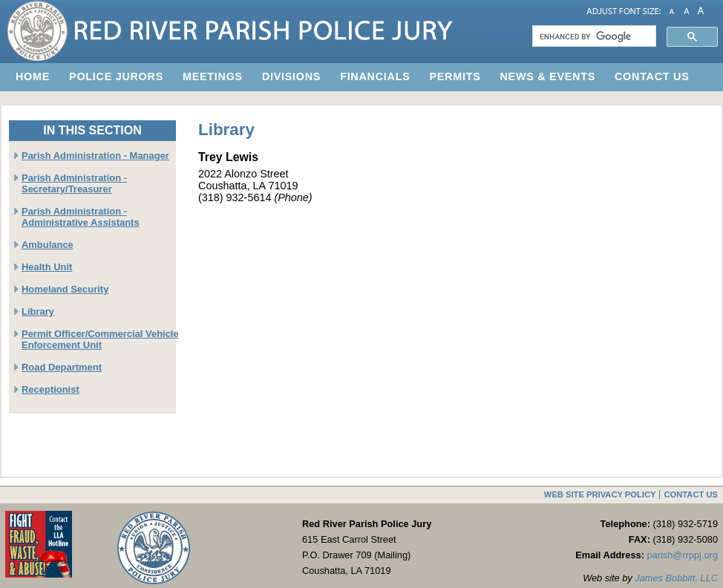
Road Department (62, 367)
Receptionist (50, 389)
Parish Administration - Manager (95, 156)
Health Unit (47, 267)
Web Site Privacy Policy (600, 494)
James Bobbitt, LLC (676, 578)
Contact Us (691, 494)
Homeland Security (65, 289)
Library (38, 311)
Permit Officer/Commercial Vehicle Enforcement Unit (100, 339)
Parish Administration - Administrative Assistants (81, 217)
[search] (593, 36)
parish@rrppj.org (683, 555)
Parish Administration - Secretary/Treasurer (74, 183)
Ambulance (48, 245)
